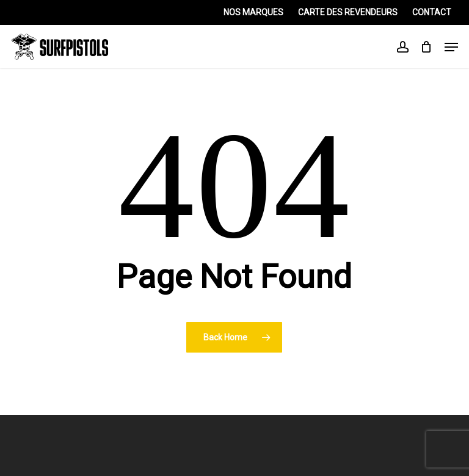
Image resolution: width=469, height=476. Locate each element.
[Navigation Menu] (451, 47)
